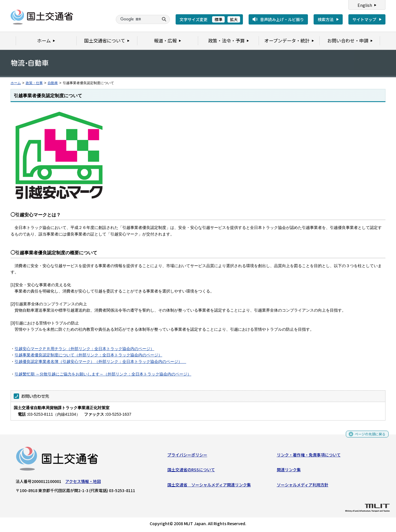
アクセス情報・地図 (83, 483)
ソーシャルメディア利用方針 (303, 486)
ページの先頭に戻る (368, 435)
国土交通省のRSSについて (191, 471)
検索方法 (326, 19)
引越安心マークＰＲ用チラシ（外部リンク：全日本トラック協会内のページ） (84, 349)
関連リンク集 (289, 471)
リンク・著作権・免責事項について (309, 456)
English (365, 5)
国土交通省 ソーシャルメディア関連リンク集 (209, 486)
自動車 (53, 83)
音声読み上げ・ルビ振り (282, 19)
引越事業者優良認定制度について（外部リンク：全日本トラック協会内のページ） (88, 355)
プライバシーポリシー (187, 456)
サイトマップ (364, 19)
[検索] (137, 19)
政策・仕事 (34, 83)
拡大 (234, 19)
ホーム (16, 83)
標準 (218, 19)
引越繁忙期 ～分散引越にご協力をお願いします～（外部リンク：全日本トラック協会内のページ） (103, 374)
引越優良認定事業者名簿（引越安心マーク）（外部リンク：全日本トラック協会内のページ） (100, 362)
